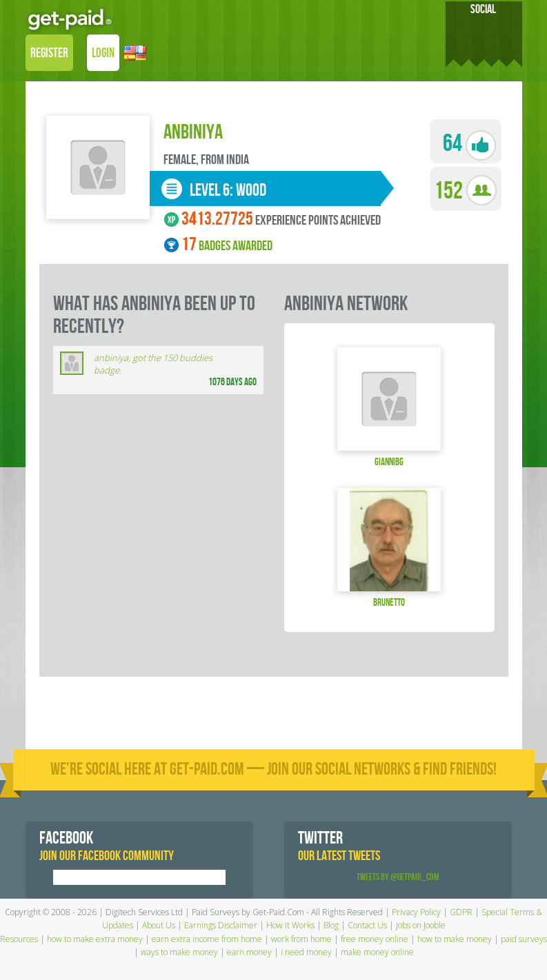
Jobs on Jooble (421, 925)
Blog (331, 925)
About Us (159, 925)
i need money (306, 952)
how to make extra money (95, 939)
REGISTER (49, 53)
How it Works (290, 925)
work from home (301, 939)
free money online (375, 939)
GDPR (461, 912)
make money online (377, 952)
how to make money (455, 939)
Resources (19, 939)
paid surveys (524, 939)
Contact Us (367, 925)
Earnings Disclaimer (221, 925)
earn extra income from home (207, 939)
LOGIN (103, 53)
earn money (249, 952)
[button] (135, 54)
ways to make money (179, 952)
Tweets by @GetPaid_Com (398, 877)
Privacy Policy (416, 912)
